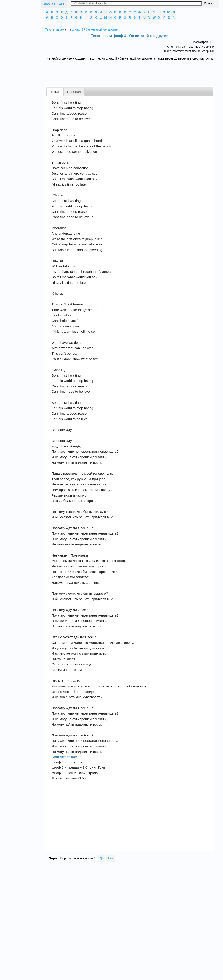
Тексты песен (55, 29)
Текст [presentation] (55, 92)
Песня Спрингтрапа (82, 773)
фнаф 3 (77, 29)
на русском (76, 762)
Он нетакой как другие (102, 29)
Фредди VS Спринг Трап (86, 767)
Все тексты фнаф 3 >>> (69, 778)
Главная (49, 4)
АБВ (62, 4)
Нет (111, 858)
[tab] (55, 92)
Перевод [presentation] (74, 92)
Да (102, 858)
